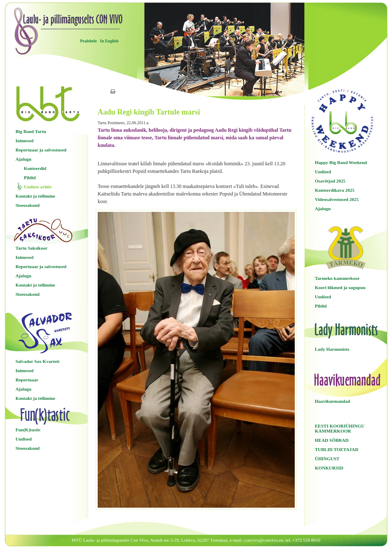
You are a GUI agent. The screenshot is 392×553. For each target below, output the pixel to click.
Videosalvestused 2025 (337, 199)
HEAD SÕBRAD (332, 440)
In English (109, 41)
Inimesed (25, 141)
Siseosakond (27, 205)
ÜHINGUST (327, 459)
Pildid (30, 177)
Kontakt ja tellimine (35, 196)
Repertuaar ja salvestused (41, 150)
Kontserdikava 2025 (335, 190)
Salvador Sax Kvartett (38, 361)
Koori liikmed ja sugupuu (340, 287)
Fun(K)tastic (28, 430)
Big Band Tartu (31, 131)
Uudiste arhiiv (38, 187)
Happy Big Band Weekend (341, 162)
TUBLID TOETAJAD (337, 449)
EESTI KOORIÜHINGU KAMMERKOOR (340, 428)
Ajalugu (23, 159)
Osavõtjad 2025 (330, 181)
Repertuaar (27, 380)
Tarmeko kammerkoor (337, 278)
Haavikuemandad (332, 401)
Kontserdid (35, 168)
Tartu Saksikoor (31, 248)
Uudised (24, 439)
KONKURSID (329, 468)
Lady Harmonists (332, 349)
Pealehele (88, 41)
